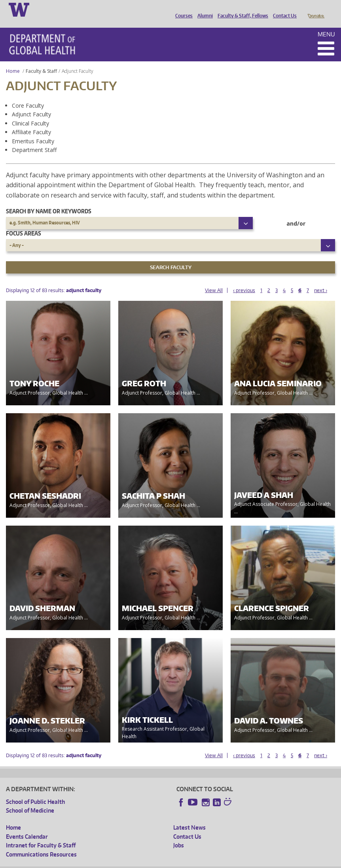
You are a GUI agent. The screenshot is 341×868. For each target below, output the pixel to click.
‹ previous (244, 279)
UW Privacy (111, 862)
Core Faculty (28, 94)
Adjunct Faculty (31, 103)
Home (13, 60)
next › (321, 279)
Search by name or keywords (49, 200)
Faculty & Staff (41, 60)
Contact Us (283, 9)
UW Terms (143, 862)
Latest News (189, 816)
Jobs (179, 834)
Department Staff (34, 139)
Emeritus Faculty (33, 130)
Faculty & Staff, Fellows (241, 9)
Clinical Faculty (30, 112)
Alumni (203, 9)
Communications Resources (41, 843)
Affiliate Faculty (31, 121)
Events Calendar (27, 825)
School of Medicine (30, 799)
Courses (182, 9)
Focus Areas (24, 222)
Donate (315, 9)
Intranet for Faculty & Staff (41, 834)
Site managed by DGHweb (190, 862)
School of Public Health (35, 791)
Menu (326, 23)
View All (214, 279)
